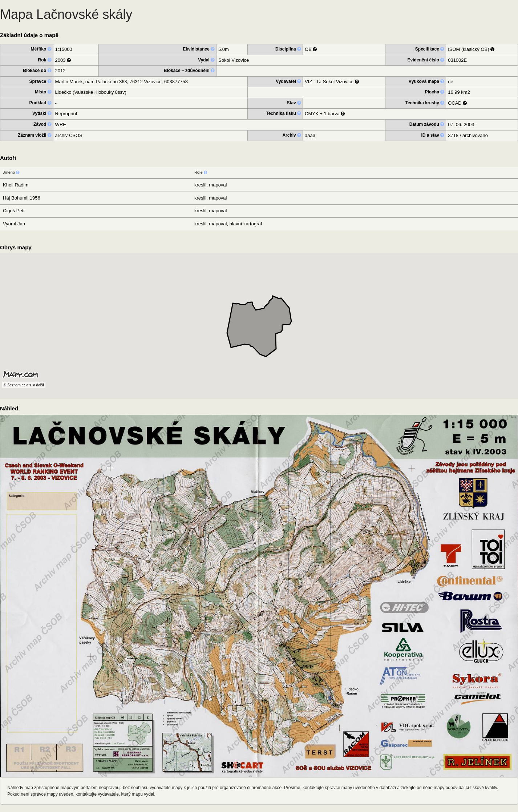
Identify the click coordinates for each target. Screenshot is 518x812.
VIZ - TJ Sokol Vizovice (329, 82)
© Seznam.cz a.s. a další (24, 385)
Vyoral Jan (14, 224)
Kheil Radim (16, 185)
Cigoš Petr (14, 211)
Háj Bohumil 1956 (22, 198)
